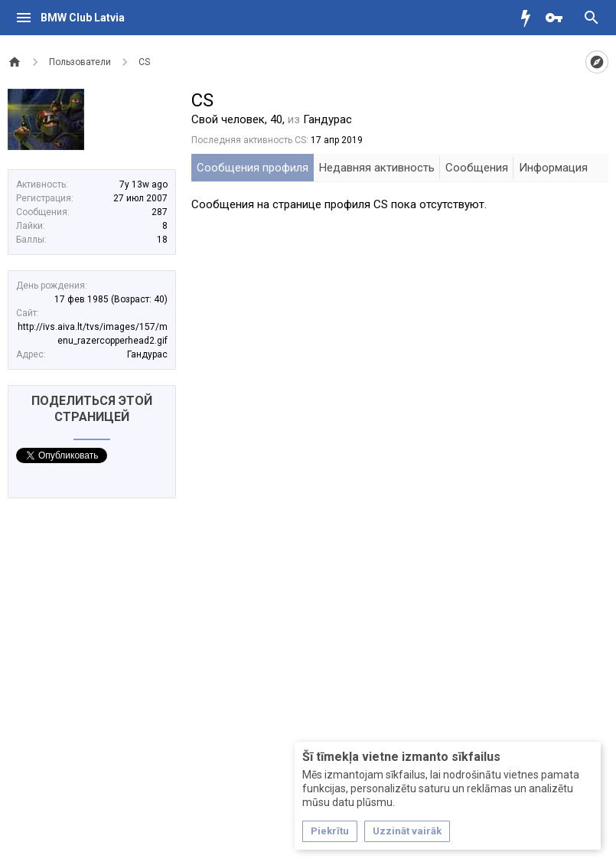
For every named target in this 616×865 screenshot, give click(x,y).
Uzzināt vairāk (407, 831)
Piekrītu (330, 831)
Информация (553, 168)
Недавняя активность (377, 168)
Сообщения (477, 168)
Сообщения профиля (253, 168)
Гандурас (147, 354)
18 (162, 240)
